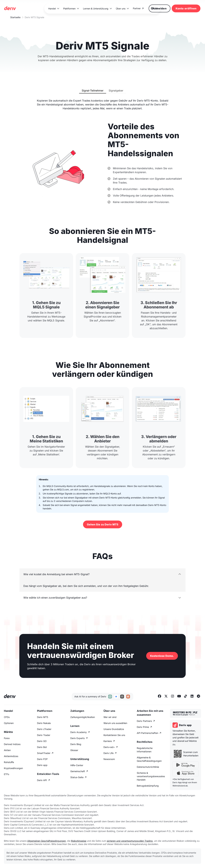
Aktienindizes (11, 756)
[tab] (93, 91)
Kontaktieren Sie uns (114, 735)
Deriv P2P (42, 759)
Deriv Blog (76, 744)
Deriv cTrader (44, 729)
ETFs (6, 774)
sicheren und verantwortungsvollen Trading (130, 841)
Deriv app (42, 765)
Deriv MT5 (43, 717)
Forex (7, 738)
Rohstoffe (9, 762)
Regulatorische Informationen (145, 750)
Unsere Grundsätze (114, 729)
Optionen (9, 723)
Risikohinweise (79, 841)
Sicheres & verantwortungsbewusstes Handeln (151, 776)
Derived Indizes (12, 744)
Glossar (74, 750)
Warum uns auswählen (115, 723)
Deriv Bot (42, 747)
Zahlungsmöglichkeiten (83, 717)
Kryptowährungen (13, 768)
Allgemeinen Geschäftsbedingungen (47, 841)
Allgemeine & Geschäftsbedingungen (149, 759)
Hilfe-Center (77, 765)
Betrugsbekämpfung (148, 786)
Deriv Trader (44, 735)
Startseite (15, 17)
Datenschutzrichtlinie (148, 767)
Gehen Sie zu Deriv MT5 (103, 524)
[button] (54, 9)
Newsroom (109, 759)
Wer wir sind (110, 717)
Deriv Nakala (44, 723)
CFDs (7, 717)
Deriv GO (42, 741)
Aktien (7, 750)
